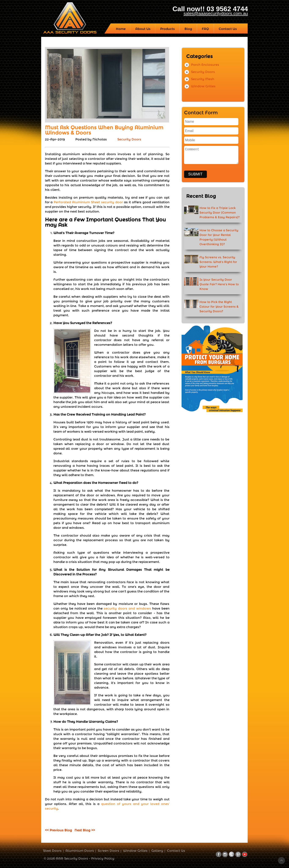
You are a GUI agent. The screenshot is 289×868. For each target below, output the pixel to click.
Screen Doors (109, 851)
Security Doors (129, 139)
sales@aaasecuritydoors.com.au (216, 13)
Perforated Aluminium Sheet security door (88, 202)
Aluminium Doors (80, 851)
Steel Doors (52, 851)
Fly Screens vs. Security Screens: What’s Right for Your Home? (218, 262)
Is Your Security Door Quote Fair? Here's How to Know (219, 284)
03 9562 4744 (227, 9)
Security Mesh (203, 79)
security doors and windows (127, 608)
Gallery (157, 851)
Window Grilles (203, 86)
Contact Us (176, 851)
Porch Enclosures (205, 65)
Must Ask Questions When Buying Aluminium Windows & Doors (104, 130)
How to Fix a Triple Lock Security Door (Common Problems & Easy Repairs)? (220, 213)
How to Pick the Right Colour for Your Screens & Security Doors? (219, 307)
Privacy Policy (103, 858)
